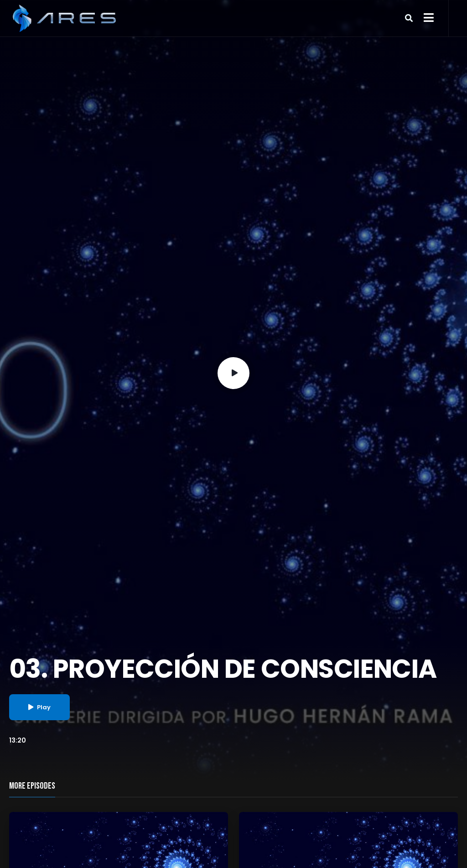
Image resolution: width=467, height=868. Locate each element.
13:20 (18, 740)
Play (39, 707)
